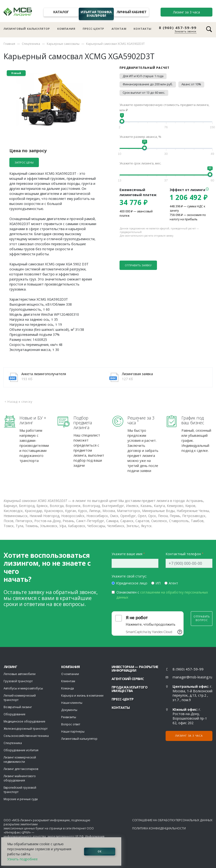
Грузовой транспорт (18, 681)
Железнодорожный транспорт (26, 729)
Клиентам (68, 681)
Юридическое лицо (132, 583)
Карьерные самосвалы (63, 44)
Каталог (61, 12)
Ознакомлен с (162, 595)
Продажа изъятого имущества (129, 689)
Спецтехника (31, 44)
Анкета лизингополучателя (44, 374)
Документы (69, 710)
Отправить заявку (138, 265)
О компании (70, 674)
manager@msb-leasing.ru (192, 677)
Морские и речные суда (21, 799)
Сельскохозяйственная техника (26, 736)
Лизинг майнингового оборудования (20, 778)
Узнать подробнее (22, 859)
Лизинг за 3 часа (186, 12)
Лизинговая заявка (137, 374)
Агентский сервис (128, 679)
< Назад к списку (18, 402)
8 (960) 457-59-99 (178, 28)
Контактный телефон (183, 554)
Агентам (119, 29)
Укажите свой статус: (129, 576)
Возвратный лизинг (18, 707)
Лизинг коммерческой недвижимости (20, 760)
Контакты (143, 29)
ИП (158, 583)
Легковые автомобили (20, 674)
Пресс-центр (94, 29)
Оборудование (15, 714)
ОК (100, 851)
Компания (66, 29)
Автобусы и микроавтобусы (23, 688)
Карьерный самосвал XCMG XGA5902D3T (115, 44)
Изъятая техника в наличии (96, 14)
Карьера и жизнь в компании (82, 696)
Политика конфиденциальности (159, 828)
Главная (9, 44)
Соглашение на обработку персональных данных (172, 820)
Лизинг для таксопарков (21, 769)
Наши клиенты (72, 703)
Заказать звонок (186, 31)
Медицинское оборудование (24, 721)
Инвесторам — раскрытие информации (135, 669)
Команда (68, 688)
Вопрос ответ (71, 724)
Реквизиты (69, 717)
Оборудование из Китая (21, 750)
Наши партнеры (73, 731)
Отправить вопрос (202, 618)
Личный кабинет (132, 12)
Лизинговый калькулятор (27, 29)
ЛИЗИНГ (10, 667)
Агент (173, 583)
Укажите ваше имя (127, 554)
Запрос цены (24, 162)
